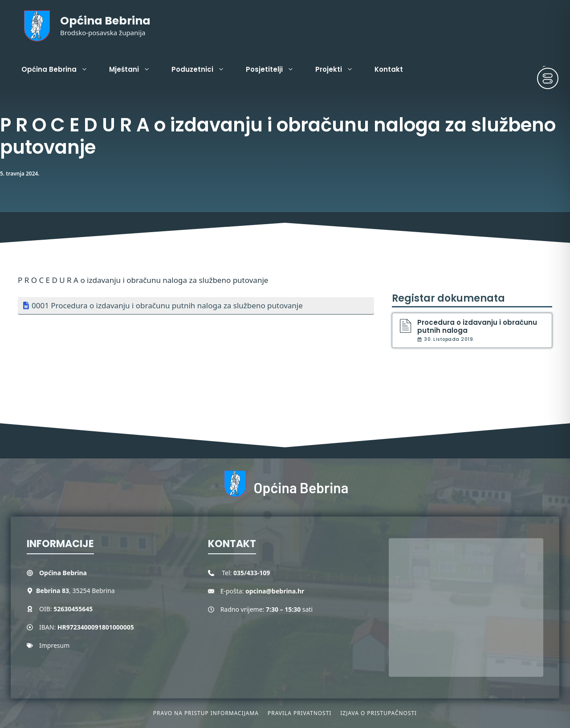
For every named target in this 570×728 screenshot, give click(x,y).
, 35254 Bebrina (75, 591)
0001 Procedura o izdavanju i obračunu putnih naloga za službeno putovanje (167, 305)
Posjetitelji (275, 70)
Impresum (54, 645)
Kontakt (389, 69)
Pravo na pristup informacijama (206, 713)
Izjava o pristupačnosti (379, 713)
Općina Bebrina (105, 21)
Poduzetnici (203, 70)
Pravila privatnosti (299, 713)
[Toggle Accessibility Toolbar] (548, 78)
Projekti (340, 70)
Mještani (135, 70)
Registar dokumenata (448, 298)
